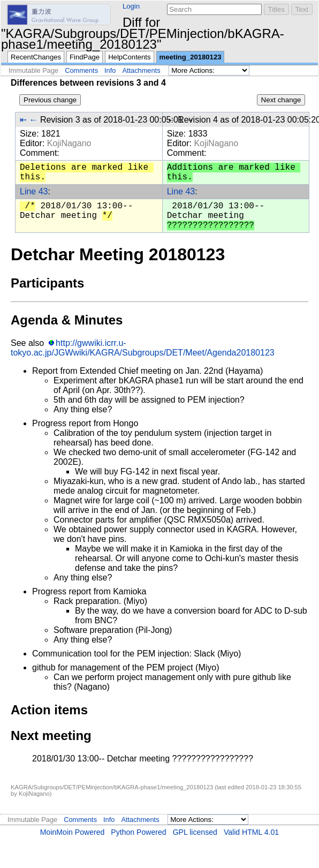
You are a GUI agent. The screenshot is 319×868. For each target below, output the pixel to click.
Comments (81, 70)
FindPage (85, 57)
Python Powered (138, 832)
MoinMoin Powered (73, 832)
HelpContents (129, 57)
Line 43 (34, 191)
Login (131, 6)
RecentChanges (36, 57)
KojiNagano (69, 143)
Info (110, 70)
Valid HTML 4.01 (251, 832)
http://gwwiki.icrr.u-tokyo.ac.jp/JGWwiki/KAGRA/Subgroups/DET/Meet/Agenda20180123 (143, 348)
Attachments (141, 70)
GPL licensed (195, 832)
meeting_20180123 (191, 57)
